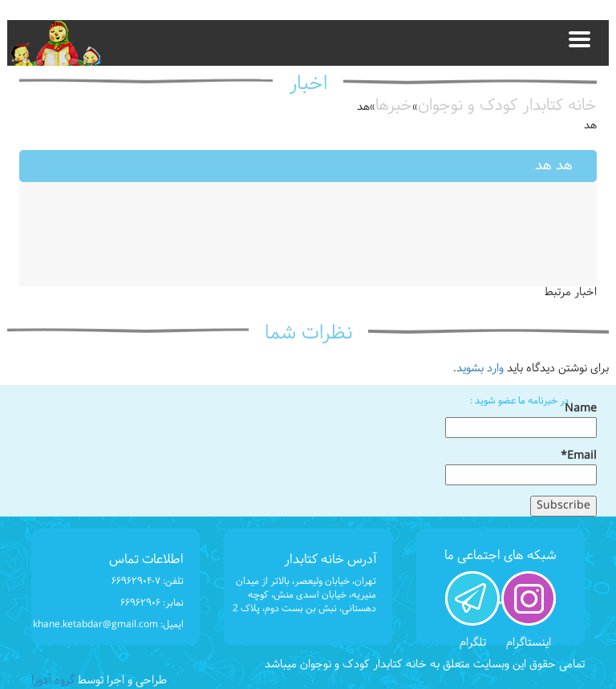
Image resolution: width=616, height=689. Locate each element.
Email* (521, 467)
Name (521, 419)
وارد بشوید (480, 369)
